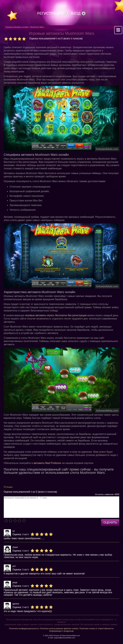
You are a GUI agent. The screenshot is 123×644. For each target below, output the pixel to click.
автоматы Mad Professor (47, 463)
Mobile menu (118, 30)
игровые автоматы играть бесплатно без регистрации (56, 315)
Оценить (110, 523)
